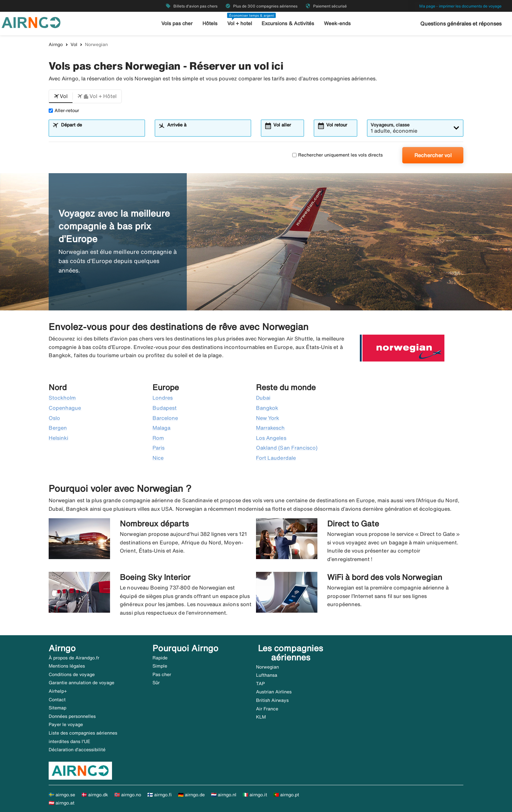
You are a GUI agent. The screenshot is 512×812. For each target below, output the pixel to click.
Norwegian (267, 667)
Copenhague (65, 408)
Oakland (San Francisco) (287, 448)
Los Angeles (271, 438)
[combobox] (101, 131)
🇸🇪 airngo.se (62, 795)
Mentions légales (67, 666)
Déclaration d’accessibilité (77, 750)
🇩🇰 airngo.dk (95, 795)
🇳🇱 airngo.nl (224, 795)
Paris (159, 448)
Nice (158, 458)
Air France (267, 709)
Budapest (165, 408)
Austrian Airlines (274, 692)
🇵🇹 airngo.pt (286, 795)
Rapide (160, 658)
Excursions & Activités (288, 23)
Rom (158, 438)
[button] (61, 96)
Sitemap (57, 708)
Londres (163, 398)
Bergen (58, 428)
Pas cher (162, 674)
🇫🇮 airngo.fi (160, 795)
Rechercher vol (433, 155)
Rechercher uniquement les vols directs (337, 155)
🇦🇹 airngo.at (62, 803)
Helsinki (58, 438)
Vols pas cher (178, 23)
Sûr (156, 683)
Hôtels (210, 23)
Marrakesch (271, 428)
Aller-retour (64, 110)
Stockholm (62, 398)
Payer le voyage (66, 724)
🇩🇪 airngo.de (191, 795)
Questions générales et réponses (461, 24)
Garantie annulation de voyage (81, 683)
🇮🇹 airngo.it (255, 795)
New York (268, 418)
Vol (74, 44)
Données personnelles (72, 716)
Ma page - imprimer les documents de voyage (460, 6)
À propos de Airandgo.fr (74, 658)
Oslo (54, 418)
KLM (261, 717)
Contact (57, 700)
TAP (260, 684)
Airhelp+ (58, 691)
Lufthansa (267, 675)
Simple (160, 666)
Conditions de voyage (72, 674)
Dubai (263, 398)
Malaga (161, 428)
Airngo (56, 44)
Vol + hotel (240, 23)
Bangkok (267, 408)
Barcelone (165, 418)
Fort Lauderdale (276, 458)
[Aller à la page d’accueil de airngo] (31, 22)
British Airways (272, 700)
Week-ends (337, 23)
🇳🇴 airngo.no (128, 795)
